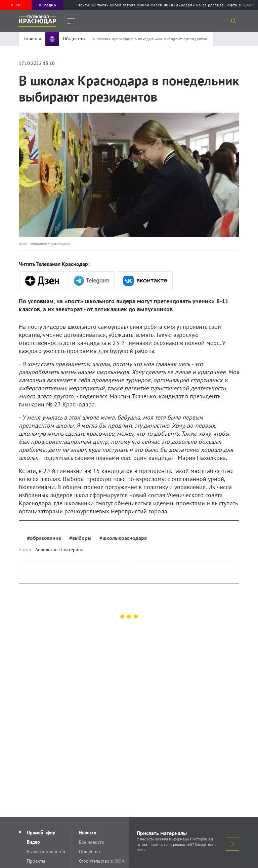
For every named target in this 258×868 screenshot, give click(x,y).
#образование (44, 538)
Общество (90, 852)
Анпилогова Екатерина (59, 550)
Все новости (92, 842)
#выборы (80, 538)
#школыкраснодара (123, 538)
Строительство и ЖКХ (102, 861)
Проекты (36, 861)
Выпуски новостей (46, 852)
